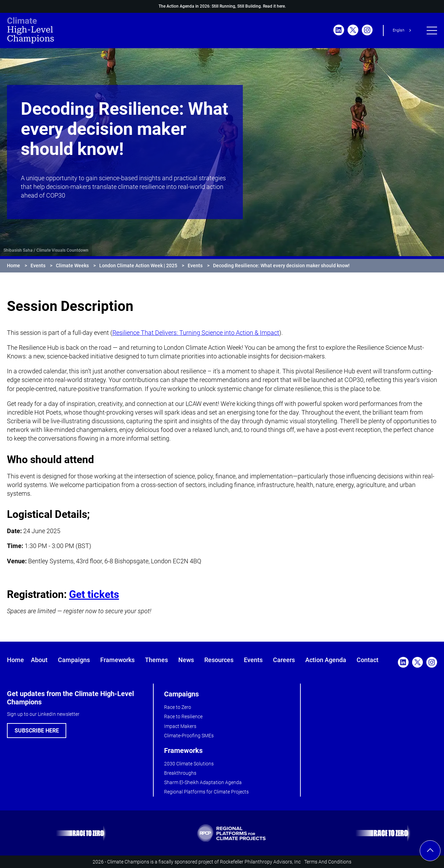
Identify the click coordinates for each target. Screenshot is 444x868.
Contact (368, 660)
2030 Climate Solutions (189, 764)
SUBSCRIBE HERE (37, 731)
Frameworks (117, 660)
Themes (156, 660)
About (39, 660)
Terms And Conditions (328, 862)
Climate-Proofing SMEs (189, 736)
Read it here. (274, 6)
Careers (284, 660)
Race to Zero (178, 707)
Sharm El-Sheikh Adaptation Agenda (203, 782)
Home (14, 266)
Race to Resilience (183, 717)
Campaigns (74, 660)
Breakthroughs (180, 773)
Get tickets (94, 594)
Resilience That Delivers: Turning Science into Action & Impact (196, 333)
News (186, 660)
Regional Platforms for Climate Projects (206, 792)
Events (38, 266)
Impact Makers (180, 726)
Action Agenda (326, 660)
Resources (219, 660)
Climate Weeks (72, 266)
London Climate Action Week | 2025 (138, 266)
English (399, 30)
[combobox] (403, 31)
